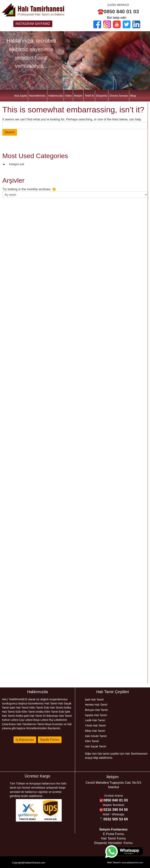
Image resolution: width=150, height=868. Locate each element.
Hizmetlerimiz (37, 96)
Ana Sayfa (21, 96)
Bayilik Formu (50, 740)
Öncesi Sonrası (119, 96)
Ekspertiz (102, 96)
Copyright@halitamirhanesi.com (29, 863)
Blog (133, 96)
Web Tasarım (114, 863)
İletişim (78, 96)
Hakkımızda (55, 96)
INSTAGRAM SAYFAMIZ (33, 24)
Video (68, 96)
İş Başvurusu (25, 740)
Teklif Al (89, 96)
